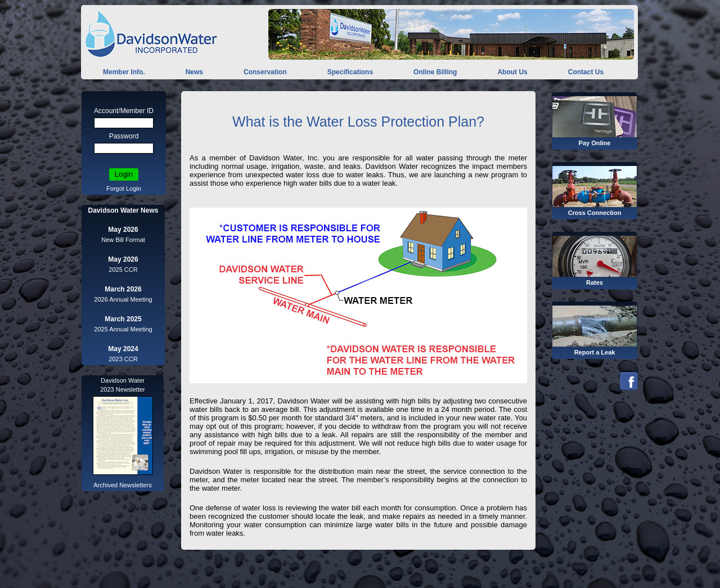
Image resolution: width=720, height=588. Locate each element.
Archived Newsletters (122, 485)
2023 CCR (123, 359)
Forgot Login (124, 188)
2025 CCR (123, 270)
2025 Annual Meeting (123, 329)
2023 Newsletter (123, 389)
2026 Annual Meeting (123, 299)
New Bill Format (123, 240)
